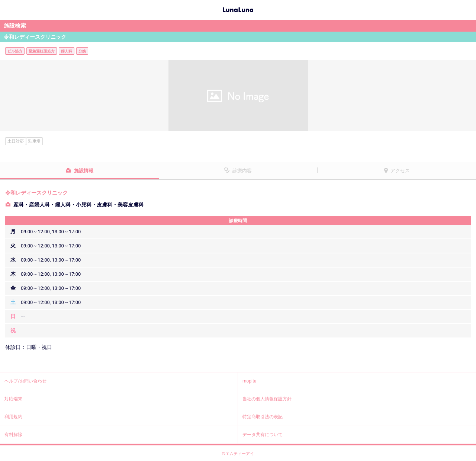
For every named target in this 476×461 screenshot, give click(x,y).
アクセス (400, 171)
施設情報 (84, 171)
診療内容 (242, 171)
